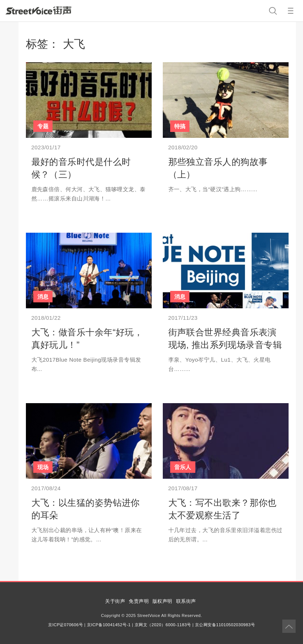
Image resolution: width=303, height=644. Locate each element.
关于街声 (115, 601)
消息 (43, 297)
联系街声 (186, 601)
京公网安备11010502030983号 (225, 625)
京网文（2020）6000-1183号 (163, 625)
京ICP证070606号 (65, 625)
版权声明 (162, 601)
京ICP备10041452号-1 (109, 625)
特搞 (180, 126)
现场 (43, 467)
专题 (43, 126)
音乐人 (183, 467)
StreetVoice (38, 10)
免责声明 (139, 601)
